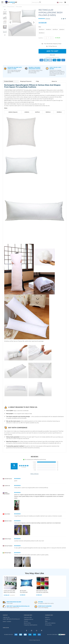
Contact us (48, 619)
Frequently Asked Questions (31, 625)
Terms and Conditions (50, 623)
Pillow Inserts (19, 7)
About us (47, 617)
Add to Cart (52, 51)
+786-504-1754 (6, 617)
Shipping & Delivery (29, 619)
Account (26, 621)
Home (4, 7)
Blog (46, 621)
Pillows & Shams (11, 7)
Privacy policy (48, 625)
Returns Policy (27, 623)
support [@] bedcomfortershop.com (11, 619)
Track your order (28, 617)
